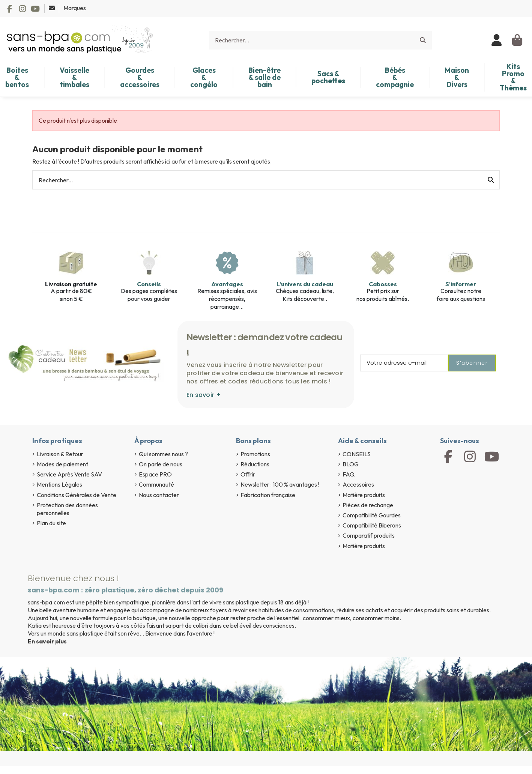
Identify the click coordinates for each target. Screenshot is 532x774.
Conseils (149, 284)
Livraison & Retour (60, 454)
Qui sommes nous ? (163, 454)
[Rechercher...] (423, 40)
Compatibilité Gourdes (372, 515)
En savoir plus (47, 641)
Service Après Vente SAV (69, 474)
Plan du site (51, 523)
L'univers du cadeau (305, 284)
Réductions (255, 464)
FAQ (349, 474)
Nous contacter (159, 495)
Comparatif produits (369, 535)
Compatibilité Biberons (372, 525)
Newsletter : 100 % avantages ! (280, 484)
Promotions (255, 454)
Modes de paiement (62, 464)
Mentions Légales (59, 484)
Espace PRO (155, 474)
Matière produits (364, 495)
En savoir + (204, 395)
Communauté (156, 484)
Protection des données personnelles (67, 509)
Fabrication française (268, 495)
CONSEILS (357, 454)
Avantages (227, 284)
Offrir (248, 474)
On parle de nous (161, 464)
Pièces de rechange (368, 505)
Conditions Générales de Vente (77, 495)
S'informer (461, 284)
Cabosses (383, 284)
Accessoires (358, 484)
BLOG (351, 464)
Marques (75, 8)
